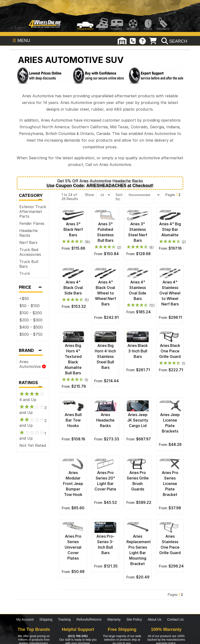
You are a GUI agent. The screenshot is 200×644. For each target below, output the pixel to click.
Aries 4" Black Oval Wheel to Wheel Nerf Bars (105, 293)
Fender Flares (32, 223)
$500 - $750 (31, 334)
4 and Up (32, 397)
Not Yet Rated (33, 445)
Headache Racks (29, 233)
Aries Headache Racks (105, 420)
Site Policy (134, 619)
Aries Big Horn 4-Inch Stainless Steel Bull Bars (105, 356)
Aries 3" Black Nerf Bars (73, 229)
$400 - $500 (31, 327)
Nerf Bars (28, 242)
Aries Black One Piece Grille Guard (170, 351)
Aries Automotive (33, 364)
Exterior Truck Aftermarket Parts (33, 211)
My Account (25, 619)
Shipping (46, 619)
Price (33, 287)
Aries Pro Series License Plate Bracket (170, 484)
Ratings (33, 384)
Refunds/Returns (89, 619)
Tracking (64, 619)
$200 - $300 (31, 320)
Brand (33, 350)
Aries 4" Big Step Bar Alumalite (170, 229)
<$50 (24, 299)
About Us (155, 619)
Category (33, 197)
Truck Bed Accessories (30, 252)
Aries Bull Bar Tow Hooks (73, 420)
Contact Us (175, 619)
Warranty (114, 619)
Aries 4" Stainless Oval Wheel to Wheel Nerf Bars (170, 293)
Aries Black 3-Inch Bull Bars (138, 351)
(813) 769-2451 (78, 636)
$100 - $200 (31, 313)
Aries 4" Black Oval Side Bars (73, 288)
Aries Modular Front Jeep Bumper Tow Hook (73, 484)
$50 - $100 (29, 306)
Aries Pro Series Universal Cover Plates (73, 547)
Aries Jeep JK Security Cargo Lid (138, 420)
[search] (174, 41)
